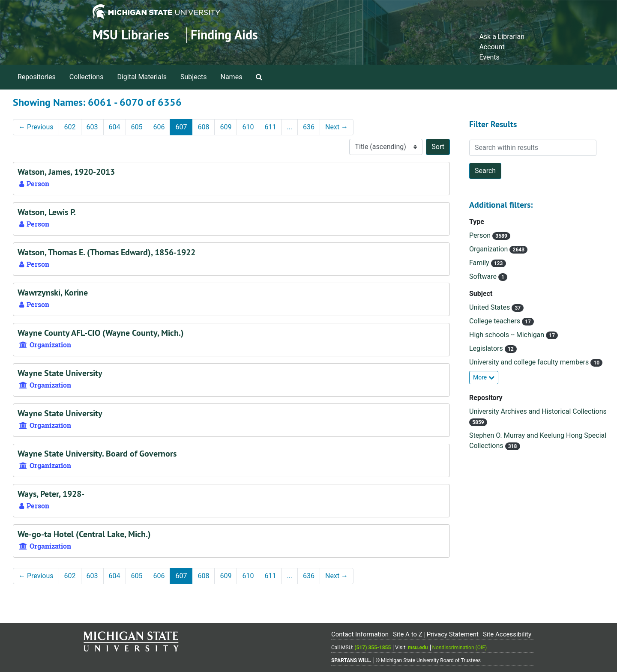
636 (309, 127)
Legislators (487, 348)
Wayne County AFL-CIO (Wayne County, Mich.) (101, 333)
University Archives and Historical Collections (538, 411)
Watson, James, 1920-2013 (66, 172)
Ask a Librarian (502, 37)
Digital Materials (142, 77)
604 (115, 127)
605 (137, 127)
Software (484, 276)
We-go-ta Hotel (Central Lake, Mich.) (84, 534)
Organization (489, 249)
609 (226, 127)
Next (337, 127)
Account (492, 47)
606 (159, 127)
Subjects (193, 77)
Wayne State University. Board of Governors (97, 454)
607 (181, 127)
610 (248, 127)
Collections (87, 77)
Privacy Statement (453, 634)
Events (489, 57)
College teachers (496, 321)
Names (232, 77)
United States (490, 307)
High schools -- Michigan (508, 335)
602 (70, 127)
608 (203, 127)
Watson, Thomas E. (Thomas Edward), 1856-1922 (106, 252)
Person (481, 235)
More (484, 377)
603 (92, 127)
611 (270, 127)
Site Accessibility (507, 634)
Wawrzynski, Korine (53, 293)
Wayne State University (60, 373)
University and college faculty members (530, 362)
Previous (36, 127)
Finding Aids (224, 35)
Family (480, 263)
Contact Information (360, 634)
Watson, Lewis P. (47, 212)
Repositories (37, 77)
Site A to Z (408, 634)
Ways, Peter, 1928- (51, 494)
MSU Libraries (131, 35)
